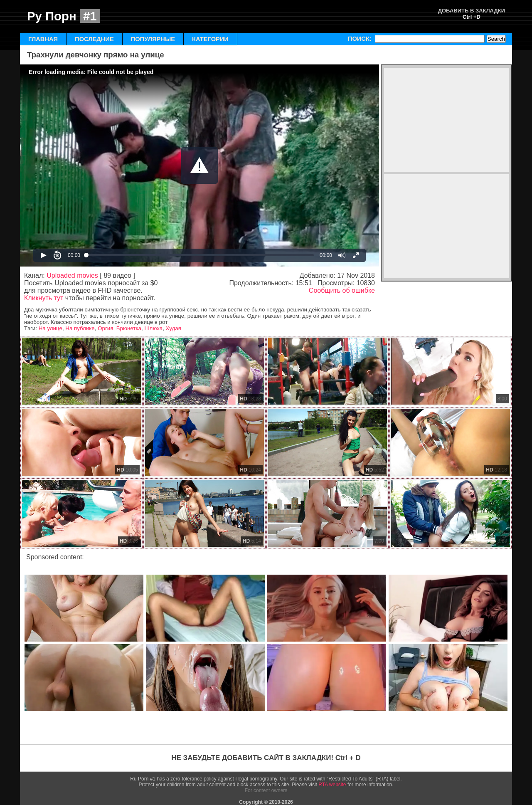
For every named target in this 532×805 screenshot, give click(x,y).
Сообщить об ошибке (342, 290)
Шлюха (153, 328)
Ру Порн (64, 16)
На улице (50, 328)
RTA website (332, 785)
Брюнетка (129, 328)
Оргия (105, 328)
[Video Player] (199, 165)
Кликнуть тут (44, 298)
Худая (174, 328)
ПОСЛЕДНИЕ (94, 39)
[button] (199, 165)
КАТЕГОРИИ (210, 39)
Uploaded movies (72, 275)
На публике (80, 328)
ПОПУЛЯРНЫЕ (153, 39)
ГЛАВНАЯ (43, 39)
